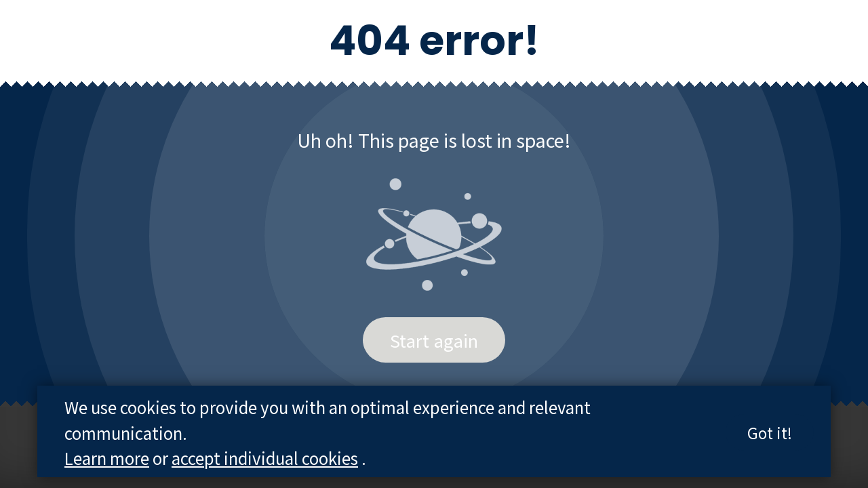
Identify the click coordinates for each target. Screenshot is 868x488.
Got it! (770, 432)
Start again (434, 340)
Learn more (107, 458)
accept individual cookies (265, 458)
